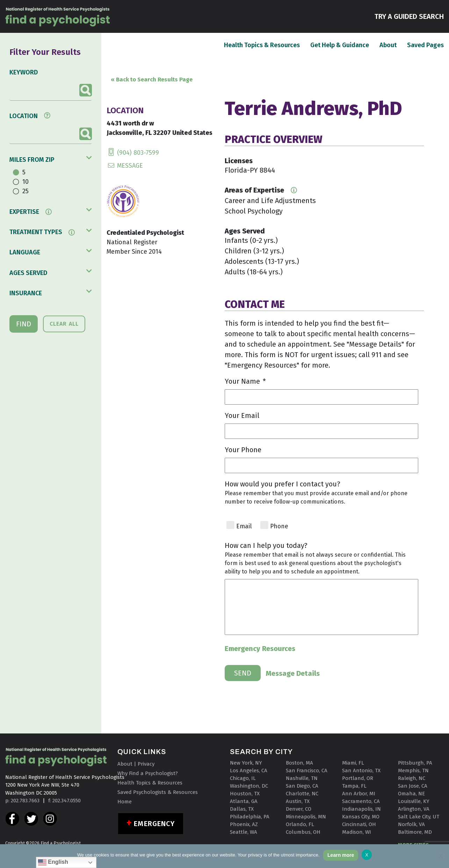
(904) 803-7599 (133, 153)
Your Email (242, 415)
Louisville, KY (414, 801)
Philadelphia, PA (250, 817)
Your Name (245, 381)
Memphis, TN (413, 771)
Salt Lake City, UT (419, 817)
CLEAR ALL (64, 324)
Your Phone (243, 450)
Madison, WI (357, 832)
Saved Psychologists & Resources (158, 792)
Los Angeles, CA (249, 771)
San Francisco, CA (307, 771)
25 (26, 191)
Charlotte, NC (302, 794)
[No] (440, 856)
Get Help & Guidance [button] (340, 45)
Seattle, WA (244, 832)
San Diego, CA (302, 786)
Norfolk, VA (411, 824)
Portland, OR (358, 778)
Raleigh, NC (412, 778)
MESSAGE (125, 166)
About (388, 45)
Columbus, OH (303, 832)
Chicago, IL (243, 778)
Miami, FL (353, 763)
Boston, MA (299, 763)
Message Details (293, 673)
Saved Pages (425, 45)
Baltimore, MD (415, 832)
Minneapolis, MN (306, 817)
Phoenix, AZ (244, 824)
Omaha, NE (411, 794)
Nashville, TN (302, 778)
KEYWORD (24, 72)
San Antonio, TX (361, 771)
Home (125, 802)
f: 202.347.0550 (64, 801)
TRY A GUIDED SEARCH (409, 16)
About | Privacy (136, 764)
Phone (279, 526)
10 (26, 182)
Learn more (341, 855)
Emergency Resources (260, 649)
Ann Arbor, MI (359, 794)
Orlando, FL (300, 824)
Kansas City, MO (361, 817)
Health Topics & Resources (262, 45)
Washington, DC (249, 786)
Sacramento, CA (361, 801)
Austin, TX (298, 801)
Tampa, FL (354, 786)
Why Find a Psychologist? (148, 773)
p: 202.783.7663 (22, 801)
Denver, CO (299, 809)
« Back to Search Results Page (152, 79)
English (53, 862)
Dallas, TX (242, 809)
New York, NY (246, 763)
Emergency (154, 824)
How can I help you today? (266, 545)
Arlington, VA (414, 809)
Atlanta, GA (244, 801)
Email (244, 526)
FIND (24, 324)
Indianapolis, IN (361, 809)
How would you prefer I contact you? (283, 484)
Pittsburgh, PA (415, 763)
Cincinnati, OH (359, 824)
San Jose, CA (413, 786)
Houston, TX (245, 794)
